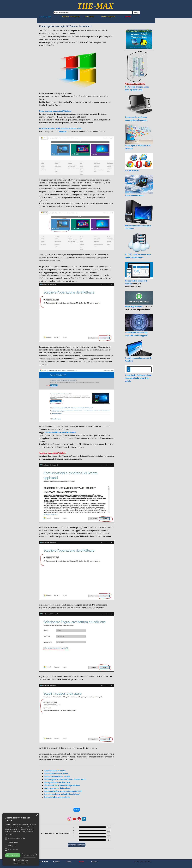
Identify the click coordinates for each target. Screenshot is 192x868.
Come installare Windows (55, 771)
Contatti (56, 862)
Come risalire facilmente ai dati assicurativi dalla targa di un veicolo (138, 378)
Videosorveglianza (108, 16)
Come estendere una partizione (57, 797)
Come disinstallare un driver (56, 774)
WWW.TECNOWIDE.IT (139, 47)
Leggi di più (9, 834)
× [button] (37, 815)
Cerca (136, 13)
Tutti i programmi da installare (57, 788)
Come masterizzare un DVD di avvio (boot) (62, 794)
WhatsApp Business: (134, 306)
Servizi (69, 862)
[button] (21, 860)
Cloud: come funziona (134, 195)
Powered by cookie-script (21, 863)
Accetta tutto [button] (13, 855)
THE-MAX (95, 6)
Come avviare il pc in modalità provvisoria (62, 785)
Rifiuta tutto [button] (29, 855)
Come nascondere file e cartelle (57, 777)
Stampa (77, 810)
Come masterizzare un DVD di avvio (60, 432)
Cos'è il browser (132, 171)
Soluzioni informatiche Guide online (78, 16)
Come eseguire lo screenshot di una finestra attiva (65, 779)
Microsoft (63, 132)
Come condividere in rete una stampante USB (63, 791)
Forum (128, 16)
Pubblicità (95, 862)
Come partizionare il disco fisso (57, 782)
